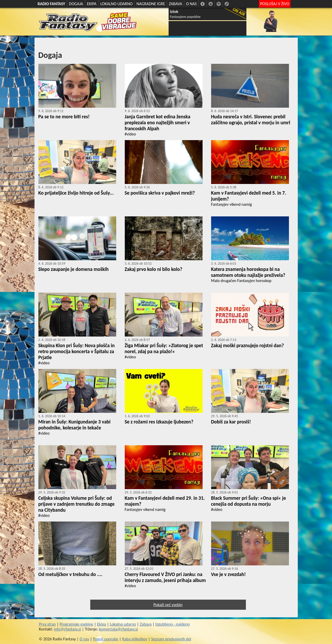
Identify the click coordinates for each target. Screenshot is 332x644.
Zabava (146, 624)
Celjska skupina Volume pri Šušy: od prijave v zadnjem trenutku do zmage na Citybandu (77, 504)
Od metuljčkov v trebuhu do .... (70, 574)
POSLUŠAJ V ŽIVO (275, 4)
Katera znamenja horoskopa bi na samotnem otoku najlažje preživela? (248, 272)
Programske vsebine (77, 624)
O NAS (191, 4)
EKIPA (92, 4)
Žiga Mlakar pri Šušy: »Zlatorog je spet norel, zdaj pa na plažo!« (164, 348)
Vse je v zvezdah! (229, 574)
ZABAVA (175, 4)
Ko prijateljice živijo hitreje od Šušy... (76, 193)
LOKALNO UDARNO (117, 4)
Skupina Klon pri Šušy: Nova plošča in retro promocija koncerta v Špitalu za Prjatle (77, 351)
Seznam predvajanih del (171, 639)
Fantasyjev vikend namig (232, 204)
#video (130, 134)
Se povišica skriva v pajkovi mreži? (160, 193)
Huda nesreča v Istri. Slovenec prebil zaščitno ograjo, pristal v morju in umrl (251, 120)
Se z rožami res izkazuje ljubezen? (159, 422)
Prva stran (47, 624)
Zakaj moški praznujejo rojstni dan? (248, 345)
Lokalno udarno (123, 624)
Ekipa (102, 624)
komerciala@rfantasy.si (118, 629)
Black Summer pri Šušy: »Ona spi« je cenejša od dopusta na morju (249, 501)
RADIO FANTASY (51, 4)
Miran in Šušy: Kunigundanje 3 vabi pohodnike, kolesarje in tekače (74, 425)
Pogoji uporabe (106, 639)
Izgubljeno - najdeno (172, 624)
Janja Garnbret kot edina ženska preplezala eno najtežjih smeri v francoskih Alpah (158, 123)
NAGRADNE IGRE (151, 4)
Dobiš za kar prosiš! (231, 422)
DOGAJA (76, 4)
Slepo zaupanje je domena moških (74, 269)
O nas (84, 639)
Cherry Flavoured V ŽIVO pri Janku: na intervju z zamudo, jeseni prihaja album (165, 577)
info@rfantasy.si (67, 629)
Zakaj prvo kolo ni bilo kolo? (154, 269)
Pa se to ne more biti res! (64, 117)
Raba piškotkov (135, 639)
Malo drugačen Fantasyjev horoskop (241, 281)
